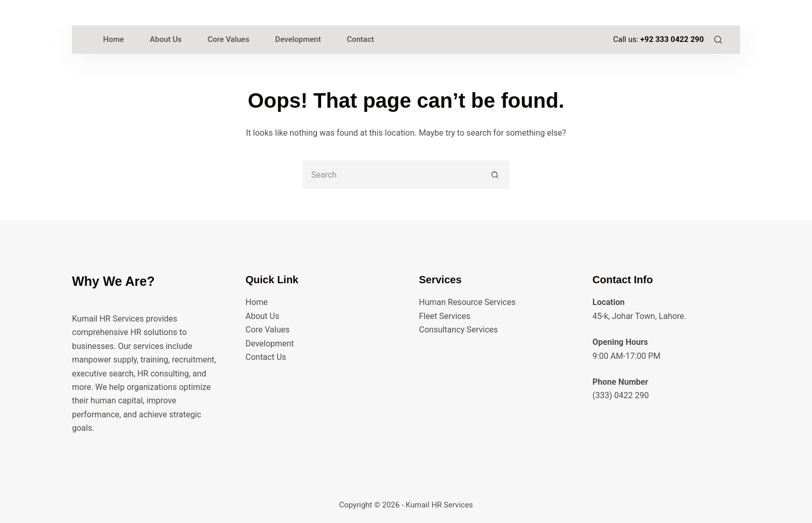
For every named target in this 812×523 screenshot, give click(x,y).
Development (270, 344)
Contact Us (266, 357)
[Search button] (495, 175)
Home (257, 302)
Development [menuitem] (298, 39)
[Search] (718, 40)
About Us (262, 316)
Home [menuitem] (113, 39)
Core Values (267, 330)
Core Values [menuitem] (229, 39)
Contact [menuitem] (361, 39)
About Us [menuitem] (166, 39)
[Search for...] (392, 175)
